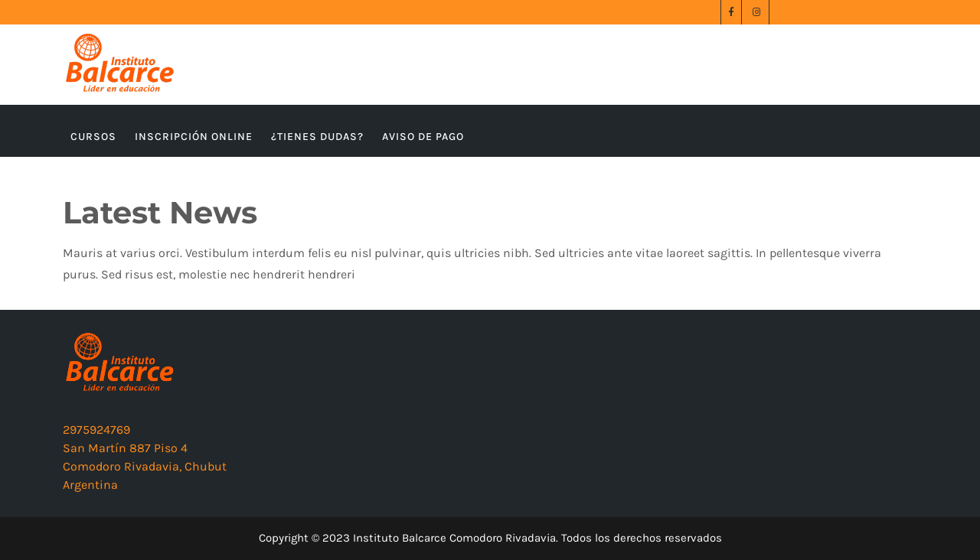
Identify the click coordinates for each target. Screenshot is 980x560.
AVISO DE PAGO (423, 137)
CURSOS (93, 137)
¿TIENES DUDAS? (317, 137)
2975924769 (96, 430)
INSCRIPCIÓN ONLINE (194, 137)
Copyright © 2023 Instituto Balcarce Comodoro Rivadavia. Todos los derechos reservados (490, 538)
